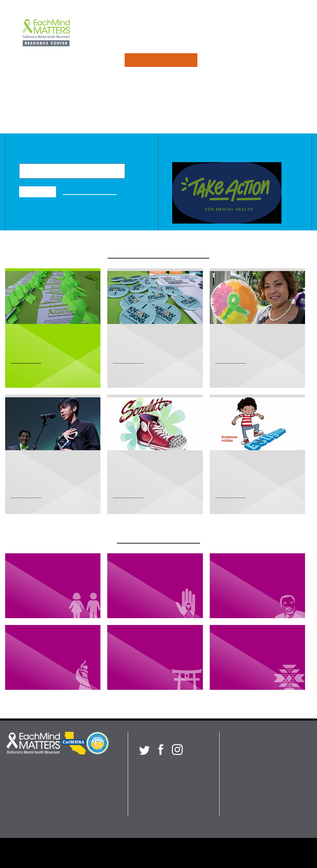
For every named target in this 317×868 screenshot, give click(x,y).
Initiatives (137, 33)
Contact (239, 793)
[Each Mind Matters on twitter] (144, 750)
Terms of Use (253, 853)
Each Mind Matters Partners (76, 853)
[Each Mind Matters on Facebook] (161, 750)
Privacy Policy (140, 853)
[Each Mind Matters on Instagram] (177, 750)
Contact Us (280, 33)
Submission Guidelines (197, 853)
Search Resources (161, 60)
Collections (185, 33)
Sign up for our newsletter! (171, 767)
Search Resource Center (257, 812)
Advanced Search (90, 191)
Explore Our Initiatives (158, 253)
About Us (233, 33)
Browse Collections (158, 538)
